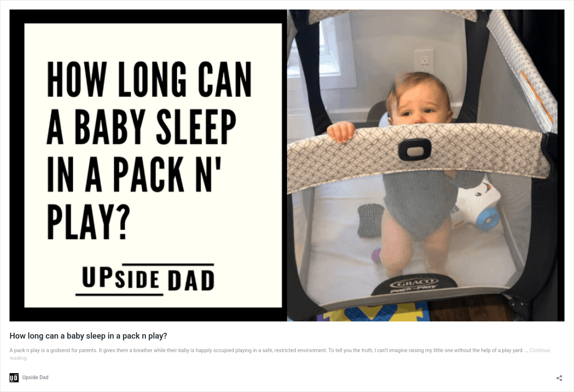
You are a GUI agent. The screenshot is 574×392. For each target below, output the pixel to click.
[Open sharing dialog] (559, 376)
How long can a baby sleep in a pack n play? (88, 336)
